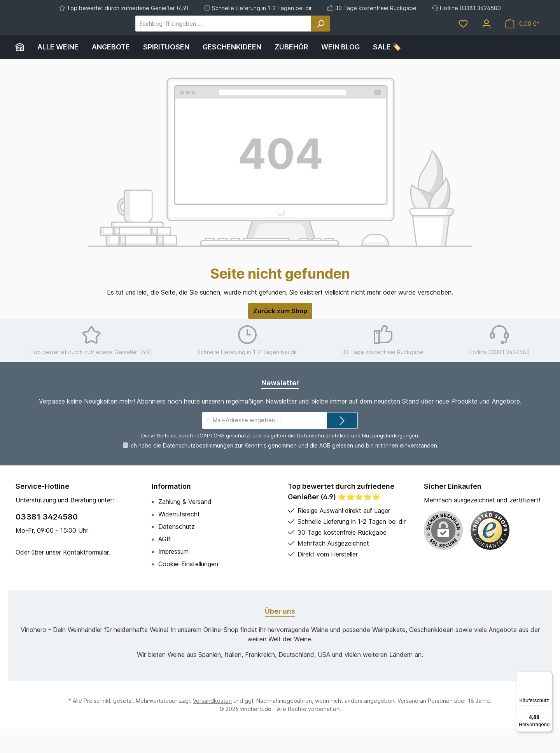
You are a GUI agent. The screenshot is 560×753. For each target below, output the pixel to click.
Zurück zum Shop (280, 335)
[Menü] (548, 676)
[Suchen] (350, 36)
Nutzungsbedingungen (390, 460)
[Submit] (342, 445)
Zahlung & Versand (185, 526)
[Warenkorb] (522, 36)
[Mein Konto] (486, 36)
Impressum (173, 576)
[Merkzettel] (463, 36)
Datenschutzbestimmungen (198, 470)
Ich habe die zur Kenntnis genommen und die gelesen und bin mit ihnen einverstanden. (284, 470)
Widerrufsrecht (179, 539)
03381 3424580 (47, 541)
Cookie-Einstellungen (188, 588)
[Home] (23, 72)
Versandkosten (212, 725)
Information (171, 511)
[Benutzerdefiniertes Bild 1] (490, 555)
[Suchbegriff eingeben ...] (253, 36)
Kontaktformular (86, 577)
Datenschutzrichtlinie (323, 460)
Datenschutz (177, 551)
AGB (325, 470)
